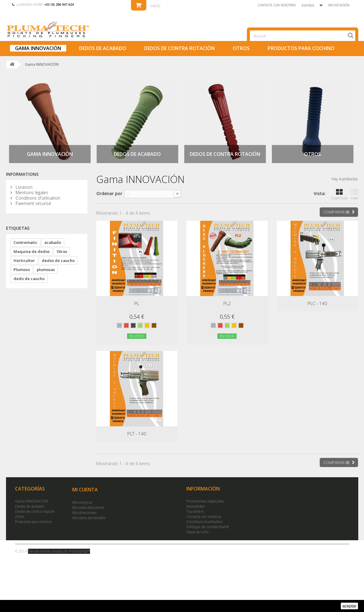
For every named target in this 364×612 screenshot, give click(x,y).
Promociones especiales (205, 501)
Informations (22, 174)
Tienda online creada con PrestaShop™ (59, 551)
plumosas (46, 270)
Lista (355, 194)
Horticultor (24, 260)
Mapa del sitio (197, 532)
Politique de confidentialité (208, 527)
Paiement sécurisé (33, 203)
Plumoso (22, 270)
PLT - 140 (137, 434)
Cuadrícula (339, 194)
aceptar (349, 606)
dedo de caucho (29, 279)
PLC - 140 (317, 303)
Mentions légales (31, 192)
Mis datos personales (89, 518)
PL (137, 303)
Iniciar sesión (339, 5)
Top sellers (195, 511)
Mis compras (82, 502)
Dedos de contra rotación (179, 48)
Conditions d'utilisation (37, 198)
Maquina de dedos (32, 251)
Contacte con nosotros (277, 5)
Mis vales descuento (88, 508)
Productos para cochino (301, 48)
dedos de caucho (58, 260)
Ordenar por (109, 193)
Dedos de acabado (103, 48)
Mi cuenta (85, 490)
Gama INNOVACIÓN (38, 48)
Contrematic (25, 242)
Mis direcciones (84, 513)
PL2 (227, 303)
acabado (53, 242)
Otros (241, 48)
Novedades (195, 506)
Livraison (23, 187)
